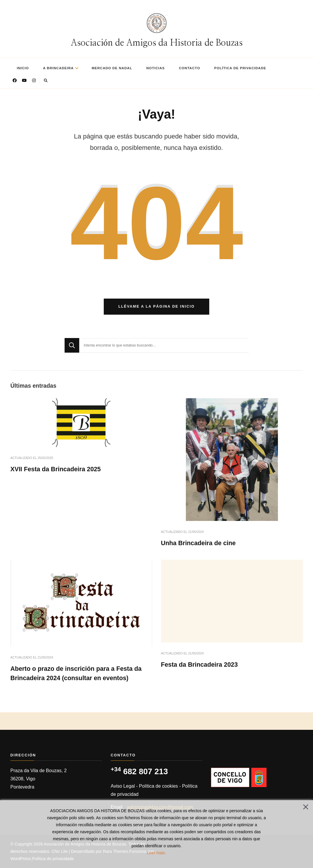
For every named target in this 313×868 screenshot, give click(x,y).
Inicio (23, 68)
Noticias (156, 68)
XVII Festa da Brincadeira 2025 (56, 469)
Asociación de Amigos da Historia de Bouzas (157, 43)
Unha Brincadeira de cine (198, 543)
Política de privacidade (240, 68)
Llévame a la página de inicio (156, 306)
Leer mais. (156, 853)
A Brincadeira (58, 68)
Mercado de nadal (112, 68)
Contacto (189, 68)
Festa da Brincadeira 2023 (199, 665)
